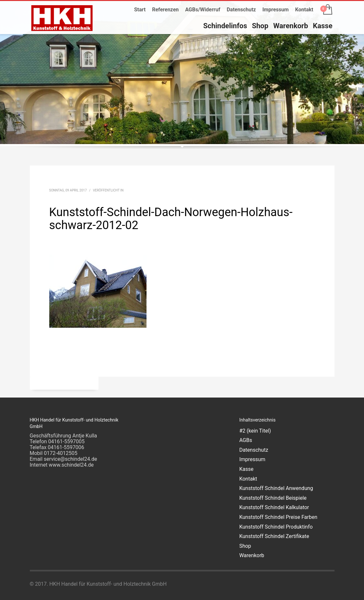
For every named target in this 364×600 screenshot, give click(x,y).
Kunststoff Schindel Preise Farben (278, 517)
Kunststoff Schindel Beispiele (273, 498)
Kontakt (304, 10)
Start (140, 10)
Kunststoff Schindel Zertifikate (274, 536)
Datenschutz (241, 10)
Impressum (275, 10)
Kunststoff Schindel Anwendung (276, 488)
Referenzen (165, 10)
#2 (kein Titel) (255, 431)
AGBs (246, 440)
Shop (245, 546)
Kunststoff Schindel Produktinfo (276, 527)
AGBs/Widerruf (203, 10)
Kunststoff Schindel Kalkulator (274, 507)
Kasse (246, 469)
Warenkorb (252, 555)
